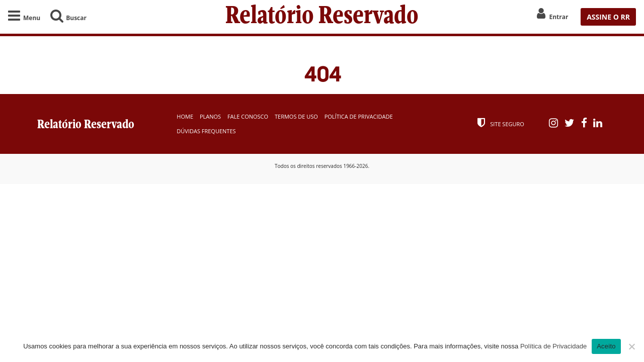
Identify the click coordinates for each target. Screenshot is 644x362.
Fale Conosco (248, 116)
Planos (210, 116)
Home (185, 116)
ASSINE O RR (608, 17)
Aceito (606, 346)
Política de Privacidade (359, 116)
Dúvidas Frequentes (206, 131)
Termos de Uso (296, 116)
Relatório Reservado (322, 17)
